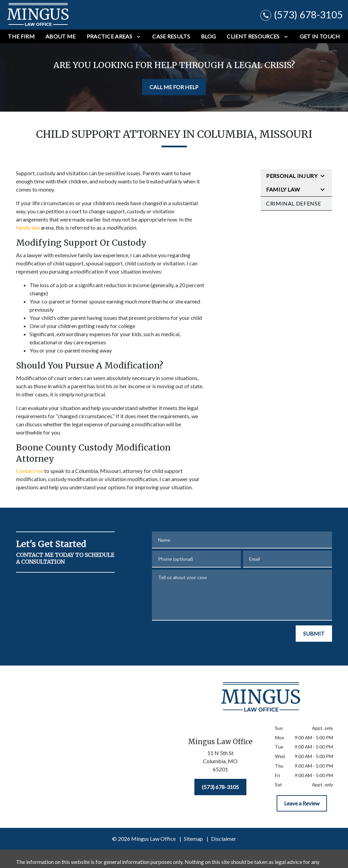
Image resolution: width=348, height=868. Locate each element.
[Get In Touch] (320, 36)
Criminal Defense (293, 203)
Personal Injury (292, 176)
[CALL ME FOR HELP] (174, 87)
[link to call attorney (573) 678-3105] (302, 15)
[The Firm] (21, 36)
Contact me (30, 471)
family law (28, 227)
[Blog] (208, 36)
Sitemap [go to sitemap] (193, 839)
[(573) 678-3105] (220, 787)
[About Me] (61, 36)
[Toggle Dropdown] (138, 36)
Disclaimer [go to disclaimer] (224, 839)
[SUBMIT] (314, 634)
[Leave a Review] (302, 803)
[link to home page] (38, 15)
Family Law (283, 189)
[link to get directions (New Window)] (220, 763)
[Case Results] (171, 36)
